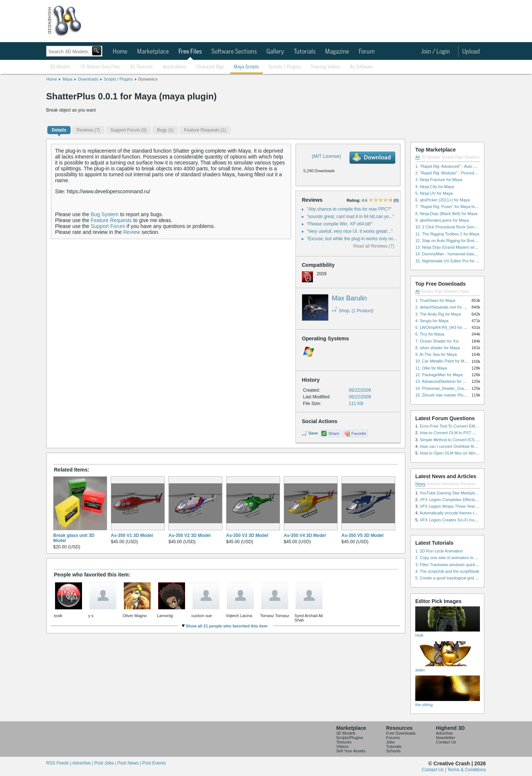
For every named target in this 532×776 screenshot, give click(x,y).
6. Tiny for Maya (430, 334)
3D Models (60, 67)
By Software (361, 67)
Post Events (154, 763)
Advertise (444, 733)
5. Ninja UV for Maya (434, 193)
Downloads (88, 79)
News (420, 484)
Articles (433, 484)
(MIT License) (326, 156)
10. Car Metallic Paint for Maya (443, 361)
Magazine (337, 52)
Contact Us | (435, 770)
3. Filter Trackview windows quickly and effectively (460, 565)
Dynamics (148, 79)
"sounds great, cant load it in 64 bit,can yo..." (350, 217)
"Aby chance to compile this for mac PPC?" (349, 209)
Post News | (130, 763)
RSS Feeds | (59, 763)
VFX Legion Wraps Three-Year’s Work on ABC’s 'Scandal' (472, 506)
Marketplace (153, 52)
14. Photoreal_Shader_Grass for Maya (450, 388)
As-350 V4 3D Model (305, 535)
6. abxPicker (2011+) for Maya (443, 200)
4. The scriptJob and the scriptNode (447, 571)
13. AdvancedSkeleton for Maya (444, 381)
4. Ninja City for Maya (435, 187)
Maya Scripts (246, 67)
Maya (67, 79)
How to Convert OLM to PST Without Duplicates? (464, 433)
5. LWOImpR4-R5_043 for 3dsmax (446, 327)
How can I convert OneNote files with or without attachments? (475, 446)
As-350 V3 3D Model (247, 535)
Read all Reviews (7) (374, 246)
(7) (88, 130)
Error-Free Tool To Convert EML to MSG (456, 426)
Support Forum (108, 226)
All (417, 157)
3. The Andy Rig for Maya (438, 314)
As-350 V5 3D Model (362, 535)
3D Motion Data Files (100, 67)
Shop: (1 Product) (353, 311)
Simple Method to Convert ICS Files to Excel (460, 440)
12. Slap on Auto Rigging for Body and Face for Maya (463, 241)
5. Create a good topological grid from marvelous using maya (470, 578)
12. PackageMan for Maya (439, 375)
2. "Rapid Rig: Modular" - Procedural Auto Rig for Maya (465, 173)
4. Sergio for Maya (432, 321)
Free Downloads (401, 733)
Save (313, 433)
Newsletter (446, 738)
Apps (465, 291)
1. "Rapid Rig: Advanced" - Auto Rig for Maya (456, 166)
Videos (342, 746)
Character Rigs (210, 67)
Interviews (450, 484)
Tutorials (305, 52)
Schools (393, 751)
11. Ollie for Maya (431, 368)
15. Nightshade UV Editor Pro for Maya (450, 261)
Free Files (190, 52)
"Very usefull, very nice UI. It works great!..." (350, 231)
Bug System (105, 214)
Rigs (459, 157)
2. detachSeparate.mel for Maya (444, 307)
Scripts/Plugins (350, 738)
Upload (471, 52)
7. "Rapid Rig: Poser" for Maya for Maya (451, 207)
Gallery (275, 52)
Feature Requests (111, 220)
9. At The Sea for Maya (436, 354)
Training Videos (325, 67)
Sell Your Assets (351, 751)
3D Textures (141, 67)
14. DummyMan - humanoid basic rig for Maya (457, 254)
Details (59, 130)
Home (120, 52)
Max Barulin (349, 298)
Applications (175, 67)
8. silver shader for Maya (437, 348)
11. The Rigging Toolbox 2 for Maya (447, 234)
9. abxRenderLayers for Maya (442, 220)
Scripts (448, 157)
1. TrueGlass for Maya (435, 300)
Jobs (390, 742)
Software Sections (234, 52)
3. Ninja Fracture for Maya (439, 180)
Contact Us (446, 742)
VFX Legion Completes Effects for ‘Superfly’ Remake (467, 500)
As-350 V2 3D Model (190, 535)
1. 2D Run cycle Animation (439, 551)
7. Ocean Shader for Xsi (437, 341)
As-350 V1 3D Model (132, 535)
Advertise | (83, 763)
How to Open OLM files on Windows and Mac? (462, 453)
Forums (393, 738)
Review (132, 232)
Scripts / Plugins (285, 67)
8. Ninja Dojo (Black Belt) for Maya (446, 214)
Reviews (468, 484)
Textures (344, 742)
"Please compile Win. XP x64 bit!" (340, 224)
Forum (367, 52)
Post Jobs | (106, 763)
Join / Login (435, 52)
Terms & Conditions (467, 770)
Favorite (359, 433)
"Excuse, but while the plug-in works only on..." (352, 239)
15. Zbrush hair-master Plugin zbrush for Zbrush (458, 395)
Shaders (472, 157)
